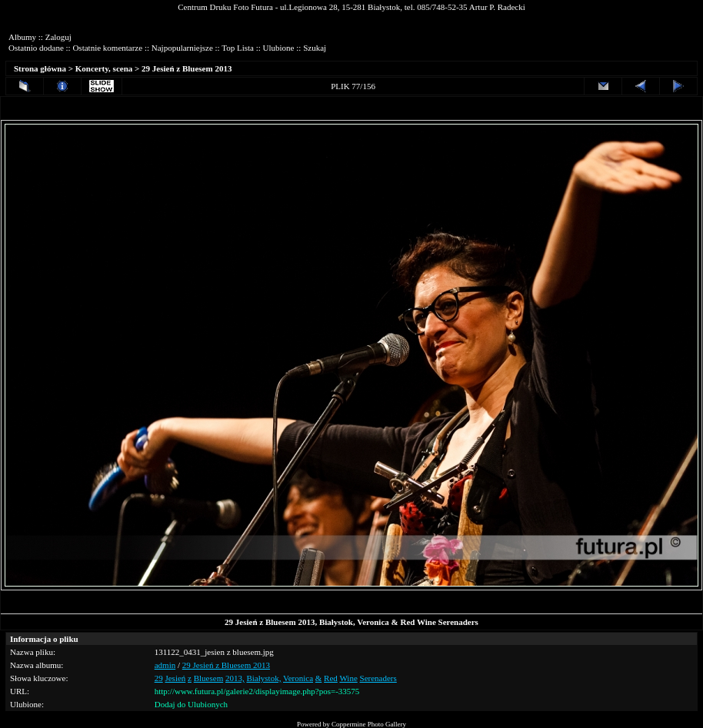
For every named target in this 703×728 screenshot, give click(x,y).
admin (165, 665)
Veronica (298, 678)
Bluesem (209, 678)
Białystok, (263, 678)
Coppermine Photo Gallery (369, 724)
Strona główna (40, 68)
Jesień (175, 678)
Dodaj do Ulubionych (191, 704)
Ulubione (279, 48)
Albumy (22, 37)
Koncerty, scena (104, 68)
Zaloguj (58, 37)
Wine (348, 678)
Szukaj (315, 48)
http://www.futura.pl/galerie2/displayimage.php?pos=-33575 (257, 691)
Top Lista (238, 48)
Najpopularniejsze (182, 48)
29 (159, 678)
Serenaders (378, 678)
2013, (235, 678)
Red (331, 678)
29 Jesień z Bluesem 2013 (187, 68)
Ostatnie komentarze (107, 48)
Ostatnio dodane (36, 48)
